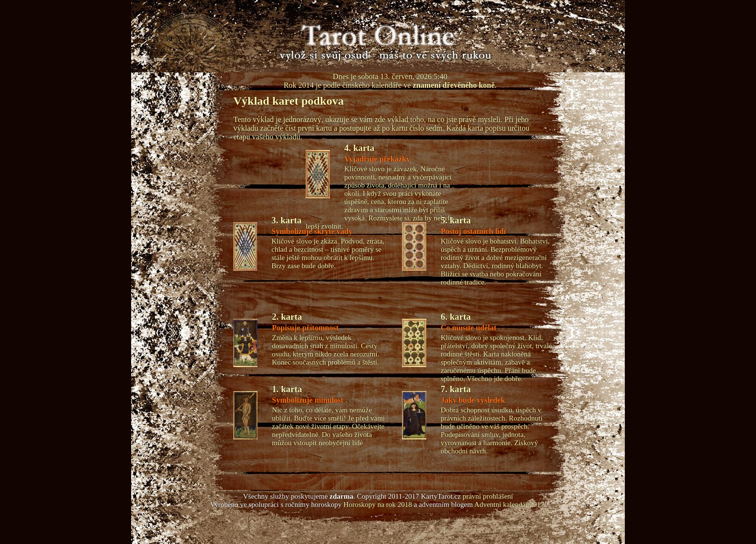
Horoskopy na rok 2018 (378, 504)
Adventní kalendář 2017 (509, 504)
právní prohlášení (488, 496)
